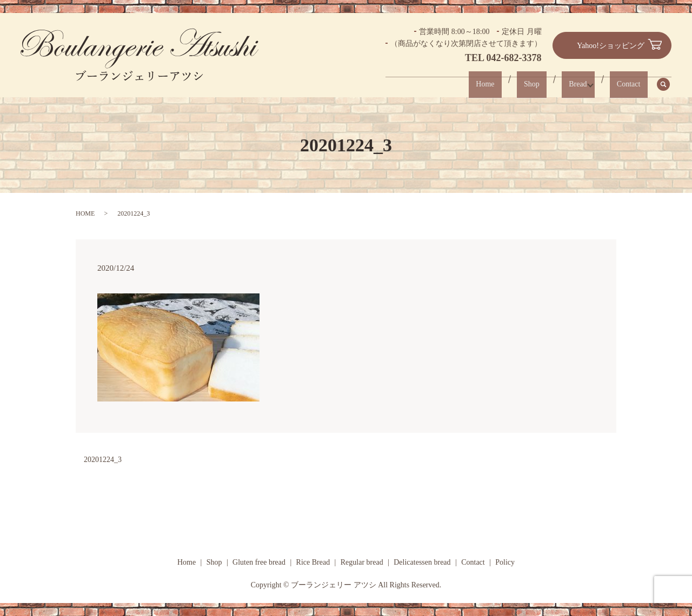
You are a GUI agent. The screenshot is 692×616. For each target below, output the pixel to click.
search (670, 85)
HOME (85, 213)
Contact (632, 85)
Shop (545, 85)
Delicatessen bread (422, 562)
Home (505, 85)
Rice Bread (313, 562)
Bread (585, 85)
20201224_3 (103, 460)
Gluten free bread (259, 562)
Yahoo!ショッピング (611, 46)
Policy (505, 562)
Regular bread (362, 562)
